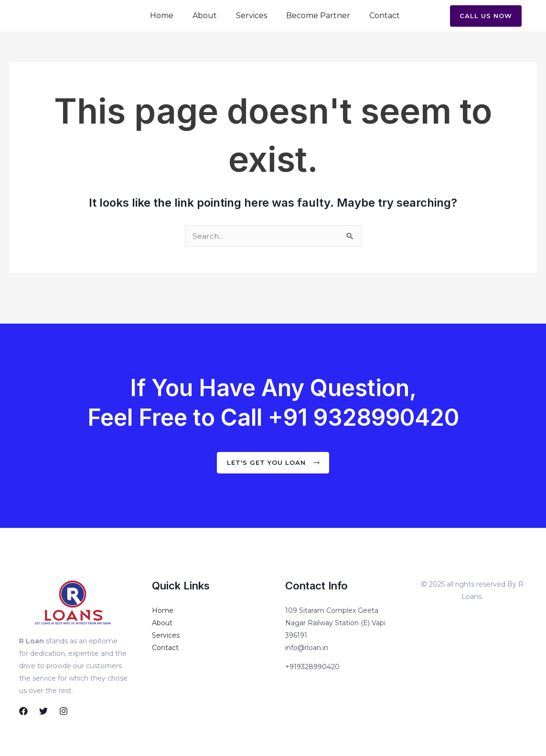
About (205, 26)
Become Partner (318, 26)
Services (252, 26)
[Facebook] (23, 711)
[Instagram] (64, 711)
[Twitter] (43, 711)
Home (162, 26)
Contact (385, 26)
